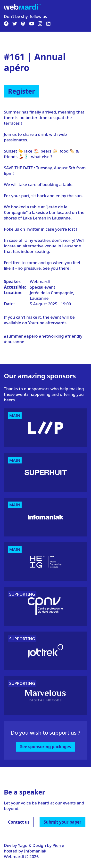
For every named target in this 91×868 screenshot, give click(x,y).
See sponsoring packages (46, 747)
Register (21, 91)
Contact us (19, 822)
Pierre (58, 845)
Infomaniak (35, 851)
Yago (23, 845)
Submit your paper (62, 822)
